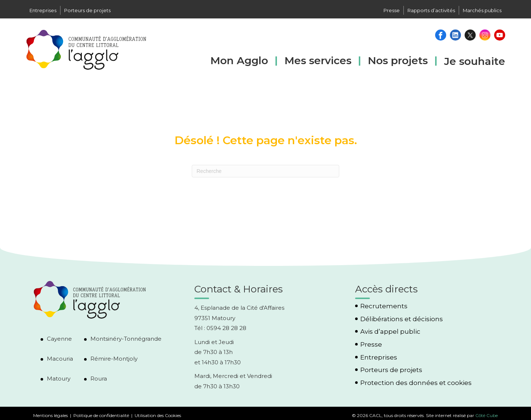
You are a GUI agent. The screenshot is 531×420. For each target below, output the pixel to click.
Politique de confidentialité (101, 415)
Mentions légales (51, 415)
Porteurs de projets (87, 10)
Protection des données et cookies (416, 383)
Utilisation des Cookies (158, 415)
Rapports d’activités (431, 10)
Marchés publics (482, 10)
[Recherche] (265, 171)
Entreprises (43, 10)
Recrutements (384, 306)
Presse (392, 10)
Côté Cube (487, 415)
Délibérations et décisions (402, 319)
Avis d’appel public (390, 332)
